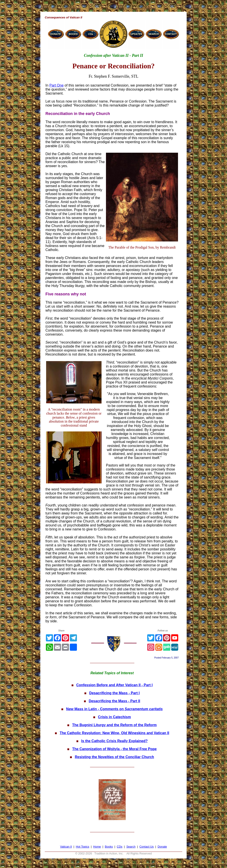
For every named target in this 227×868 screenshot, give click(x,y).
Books (109, 847)
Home (97, 847)
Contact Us (147, 847)
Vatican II (66, 847)
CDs (120, 847)
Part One (57, 85)
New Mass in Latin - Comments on (114, 709)
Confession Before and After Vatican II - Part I (114, 685)
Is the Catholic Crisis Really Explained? (114, 741)
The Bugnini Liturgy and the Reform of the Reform (114, 725)
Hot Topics (82, 847)
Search (131, 847)
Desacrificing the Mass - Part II (114, 701)
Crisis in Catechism (114, 717)
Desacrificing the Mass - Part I (114, 693)
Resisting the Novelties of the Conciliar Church (114, 757)
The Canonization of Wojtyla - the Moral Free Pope (114, 749)
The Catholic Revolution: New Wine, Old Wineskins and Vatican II (114, 733)
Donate (162, 847)
